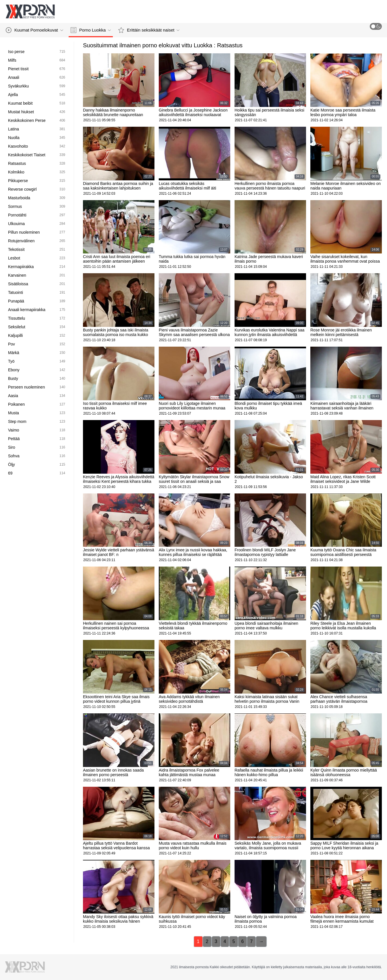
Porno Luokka (91, 30)
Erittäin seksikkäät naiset (149, 30)
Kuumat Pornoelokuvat (34, 30)
